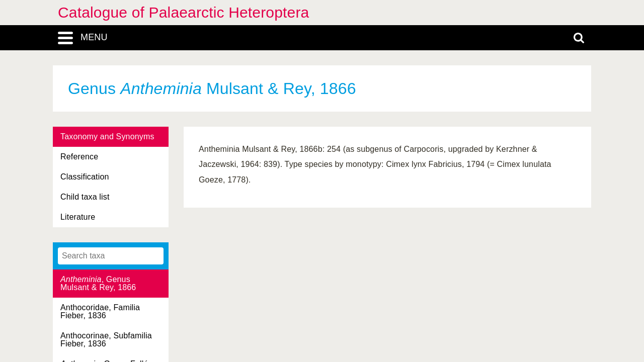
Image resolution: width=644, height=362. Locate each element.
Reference (79, 157)
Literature (78, 217)
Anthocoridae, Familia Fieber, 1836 (100, 311)
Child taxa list (85, 197)
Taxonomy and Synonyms (107, 137)
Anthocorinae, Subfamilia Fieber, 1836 (106, 340)
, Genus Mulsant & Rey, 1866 (98, 283)
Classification (85, 177)
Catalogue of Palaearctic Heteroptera (183, 12)
